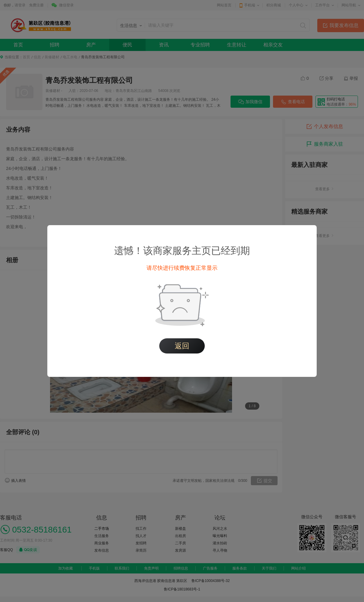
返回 (182, 346)
